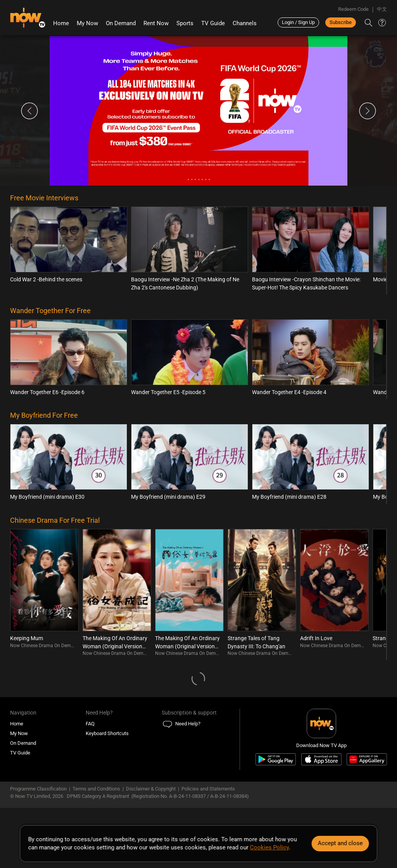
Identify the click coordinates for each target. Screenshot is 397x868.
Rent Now (156, 23)
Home (61, 23)
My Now (87, 23)
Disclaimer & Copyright (151, 789)
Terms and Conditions (96, 789)
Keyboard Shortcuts (107, 733)
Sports (185, 23)
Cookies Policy (269, 847)
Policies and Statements (208, 789)
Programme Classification (38, 789)
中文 (382, 9)
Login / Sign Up (298, 22)
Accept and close (340, 843)
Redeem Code (353, 9)
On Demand (121, 23)
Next (368, 111)
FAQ (90, 724)
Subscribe (341, 22)
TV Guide (213, 23)
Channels (245, 23)
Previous (29, 111)
